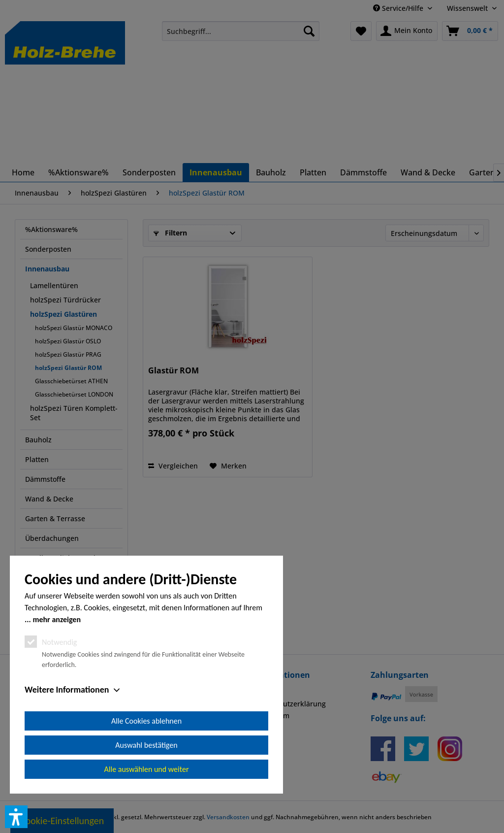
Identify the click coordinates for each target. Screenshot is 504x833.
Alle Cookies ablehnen (146, 721)
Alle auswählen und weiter (147, 769)
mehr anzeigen (57, 619)
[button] (16, 817)
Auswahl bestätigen (146, 745)
